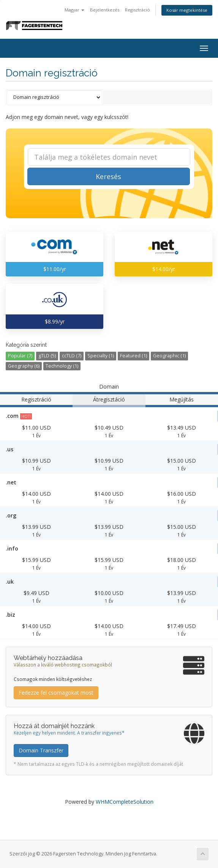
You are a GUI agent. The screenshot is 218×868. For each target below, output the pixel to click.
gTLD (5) (47, 356)
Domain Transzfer (41, 750)
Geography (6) (24, 366)
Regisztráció (137, 10)
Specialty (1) (101, 356)
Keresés (108, 176)
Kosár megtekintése (187, 10)
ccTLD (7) (72, 356)
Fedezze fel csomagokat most (56, 693)
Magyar (74, 10)
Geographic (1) (169, 356)
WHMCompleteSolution (125, 802)
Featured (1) (133, 356)
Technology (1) (62, 366)
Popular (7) (20, 356)
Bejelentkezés (105, 10)
